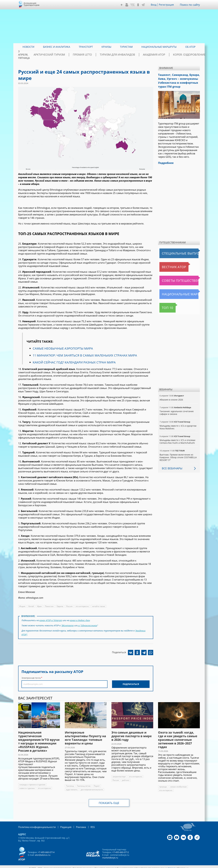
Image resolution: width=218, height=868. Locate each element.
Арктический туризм (70, 55)
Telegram (145, 5)
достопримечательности (92, 787)
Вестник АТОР (168, 264)
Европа (59, 606)
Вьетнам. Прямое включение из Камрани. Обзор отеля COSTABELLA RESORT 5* (178, 454)
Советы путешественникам (176, 278)
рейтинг (116, 778)
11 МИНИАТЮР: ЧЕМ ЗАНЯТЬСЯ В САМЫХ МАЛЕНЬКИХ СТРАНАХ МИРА (85, 355)
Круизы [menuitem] (106, 47)
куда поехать (72, 787)
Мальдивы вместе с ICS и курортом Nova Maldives (178, 424)
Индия (22, 606)
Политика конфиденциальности (35, 824)
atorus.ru (172, 865)
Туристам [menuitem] (126, 47)
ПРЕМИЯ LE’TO (97, 55)
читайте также (97, 606)
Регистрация (169, 5)
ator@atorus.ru (43, 852)
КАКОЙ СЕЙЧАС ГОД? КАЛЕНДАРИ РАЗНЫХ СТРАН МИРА (74, 362)
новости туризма (27, 786)
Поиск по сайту (191, 5)
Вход (156, 5)
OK (140, 5)
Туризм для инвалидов (126, 55)
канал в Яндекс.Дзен (79, 620)
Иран (39, 606)
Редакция (61, 824)
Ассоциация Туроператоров (32, 4)
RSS (85, 824)
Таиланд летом (83, 783)
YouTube (129, 5)
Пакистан (49, 606)
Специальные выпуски (173, 250)
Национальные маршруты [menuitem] (159, 47)
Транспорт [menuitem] (86, 47)
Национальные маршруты (175, 291)
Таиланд (70, 783)
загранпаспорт (119, 774)
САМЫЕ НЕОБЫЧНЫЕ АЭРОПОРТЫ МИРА (63, 348)
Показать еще (109, 800)
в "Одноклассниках (88, 625)
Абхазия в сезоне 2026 (171, 397)
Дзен (124, 5)
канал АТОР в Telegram (50, 620)
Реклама (75, 824)
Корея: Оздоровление (185, 55)
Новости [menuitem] (28, 47)
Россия (69, 606)
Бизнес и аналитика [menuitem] (57, 47)
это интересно (81, 606)
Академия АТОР (156, 55)
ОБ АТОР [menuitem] (190, 47)
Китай (31, 606)
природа (163, 784)
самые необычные (178, 784)
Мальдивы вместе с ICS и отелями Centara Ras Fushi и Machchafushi (177, 438)
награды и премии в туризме (32, 782)
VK (135, 5)
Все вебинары (171, 465)
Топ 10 (164, 305)
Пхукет (96, 783)
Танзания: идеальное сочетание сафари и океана (176, 410)
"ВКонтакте (68, 625)
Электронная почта (31, 675)
